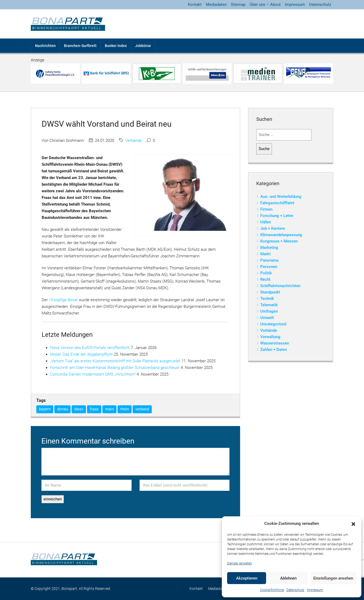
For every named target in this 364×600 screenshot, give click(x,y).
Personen (269, 267)
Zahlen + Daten (274, 350)
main (109, 409)
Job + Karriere (273, 228)
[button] (353, 524)
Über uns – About (265, 5)
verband (142, 409)
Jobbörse (143, 46)
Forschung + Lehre (277, 216)
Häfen (266, 222)
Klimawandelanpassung (281, 235)
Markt (265, 254)
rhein (125, 409)
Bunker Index (116, 46)
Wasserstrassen (275, 343)
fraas (94, 409)
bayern (45, 409)
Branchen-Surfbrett (80, 46)
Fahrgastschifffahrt (277, 203)
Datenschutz (295, 590)
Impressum (315, 590)
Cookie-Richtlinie (272, 590)
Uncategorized (273, 324)
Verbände (133, 141)
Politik (266, 273)
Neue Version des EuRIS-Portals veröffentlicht (90, 348)
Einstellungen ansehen (333, 578)
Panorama (269, 260)
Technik (267, 299)
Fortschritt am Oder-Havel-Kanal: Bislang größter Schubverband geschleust (115, 368)
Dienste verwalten (240, 563)
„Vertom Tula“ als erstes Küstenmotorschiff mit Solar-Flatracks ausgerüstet (115, 361)
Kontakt (195, 5)
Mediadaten (216, 5)
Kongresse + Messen (279, 241)
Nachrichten (45, 46)
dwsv (79, 409)
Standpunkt (270, 292)
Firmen (266, 209)
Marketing (269, 248)
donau (62, 409)
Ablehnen (288, 578)
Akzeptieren (247, 578)
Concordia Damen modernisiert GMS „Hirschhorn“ (93, 374)
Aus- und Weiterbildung (281, 197)
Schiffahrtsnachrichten (280, 286)
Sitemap (238, 5)
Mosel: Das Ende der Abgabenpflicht (81, 354)
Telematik (269, 305)
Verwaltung (270, 337)
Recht (265, 279)
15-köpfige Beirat (63, 300)
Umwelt (267, 318)
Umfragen (269, 311)
